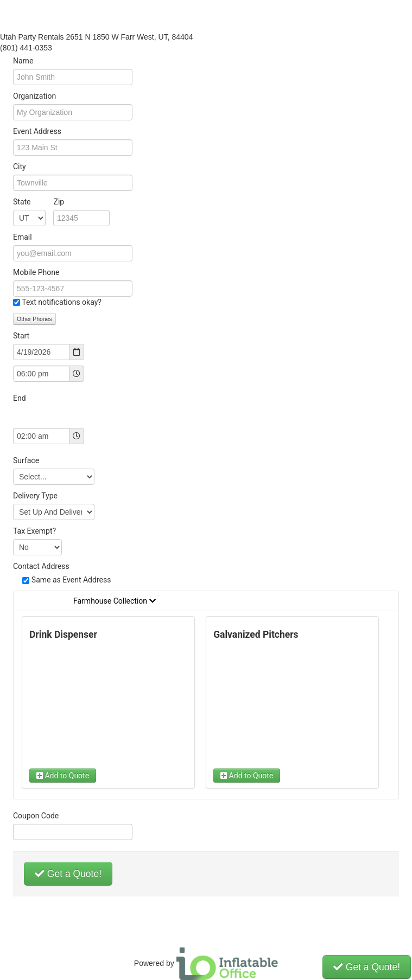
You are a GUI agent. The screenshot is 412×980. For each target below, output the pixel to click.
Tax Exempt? (34, 531)
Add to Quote (63, 776)
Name (23, 61)
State (39, 202)
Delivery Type (35, 496)
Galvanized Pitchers (256, 635)
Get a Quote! (68, 874)
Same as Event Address (71, 580)
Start (21, 336)
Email (23, 237)
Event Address (37, 131)
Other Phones (34, 319)
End (20, 398)
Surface (26, 460)
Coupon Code (36, 816)
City (20, 166)
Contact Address (41, 566)
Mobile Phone (36, 272)
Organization (34, 96)
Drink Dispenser (63, 635)
